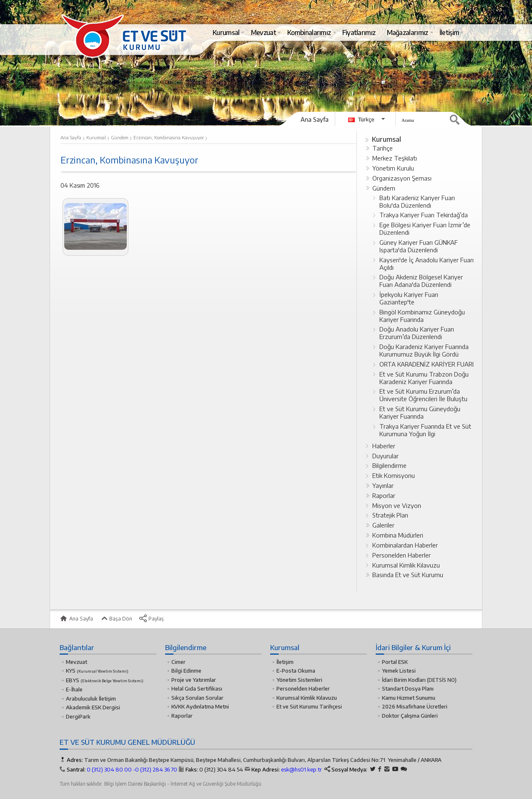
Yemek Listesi (399, 671)
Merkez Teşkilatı (395, 158)
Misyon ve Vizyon (397, 505)
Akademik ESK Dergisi (93, 707)
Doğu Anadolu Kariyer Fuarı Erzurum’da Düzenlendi (417, 333)
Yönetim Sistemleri (299, 680)
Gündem (384, 188)
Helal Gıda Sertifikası (197, 688)
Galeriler (383, 525)
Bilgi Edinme (186, 671)
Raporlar (384, 495)
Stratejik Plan (390, 515)
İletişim (285, 662)
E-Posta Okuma (296, 671)
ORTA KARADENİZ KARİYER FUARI (427, 364)
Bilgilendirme (389, 465)
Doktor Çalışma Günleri (410, 716)
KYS (97, 671)
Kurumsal (386, 139)
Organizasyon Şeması (402, 178)
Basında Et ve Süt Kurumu (408, 575)
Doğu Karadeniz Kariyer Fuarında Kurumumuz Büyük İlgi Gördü (424, 350)
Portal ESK (395, 662)
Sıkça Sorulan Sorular (197, 698)
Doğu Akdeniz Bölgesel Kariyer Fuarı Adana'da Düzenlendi (421, 281)
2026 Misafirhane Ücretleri (415, 706)
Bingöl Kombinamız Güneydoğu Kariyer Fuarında (422, 316)
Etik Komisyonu (394, 475)
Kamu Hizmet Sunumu (409, 698)
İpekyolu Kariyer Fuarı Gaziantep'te (409, 298)
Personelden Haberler (402, 555)
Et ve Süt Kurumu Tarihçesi (309, 706)
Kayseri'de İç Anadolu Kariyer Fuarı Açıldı (427, 264)
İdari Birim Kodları (404, 680)
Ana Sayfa (315, 119)
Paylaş (151, 618)
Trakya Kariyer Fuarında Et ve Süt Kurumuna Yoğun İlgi (425, 430)
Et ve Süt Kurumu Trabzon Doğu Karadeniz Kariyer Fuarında (424, 378)
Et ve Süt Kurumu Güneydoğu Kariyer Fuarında (420, 412)
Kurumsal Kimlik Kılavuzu (406, 565)
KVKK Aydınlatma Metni (200, 706)
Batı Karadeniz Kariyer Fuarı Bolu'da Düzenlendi (417, 201)
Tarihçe (383, 148)
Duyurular (385, 456)
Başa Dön (116, 618)
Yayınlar (383, 485)
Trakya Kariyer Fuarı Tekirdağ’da (424, 215)
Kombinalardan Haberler (405, 545)
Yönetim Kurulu (393, 168)
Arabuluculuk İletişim (91, 698)
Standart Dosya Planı (408, 688)
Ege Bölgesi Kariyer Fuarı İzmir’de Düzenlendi (425, 229)
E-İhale (74, 689)
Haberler (384, 446)
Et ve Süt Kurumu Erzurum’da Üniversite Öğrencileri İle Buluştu (423, 395)
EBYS (105, 680)
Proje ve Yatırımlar (194, 680)
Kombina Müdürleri (398, 535)
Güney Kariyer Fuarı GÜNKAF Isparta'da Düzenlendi (419, 246)
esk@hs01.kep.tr (301, 769)
